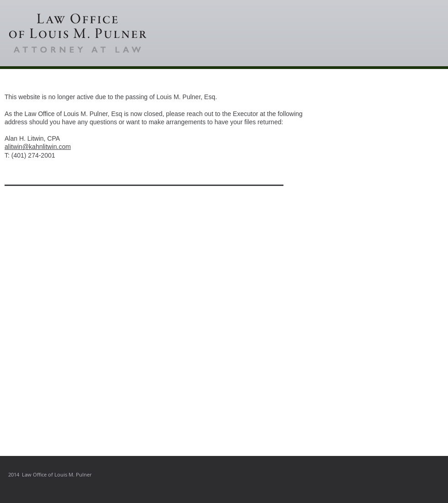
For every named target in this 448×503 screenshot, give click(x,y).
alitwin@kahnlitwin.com (38, 147)
